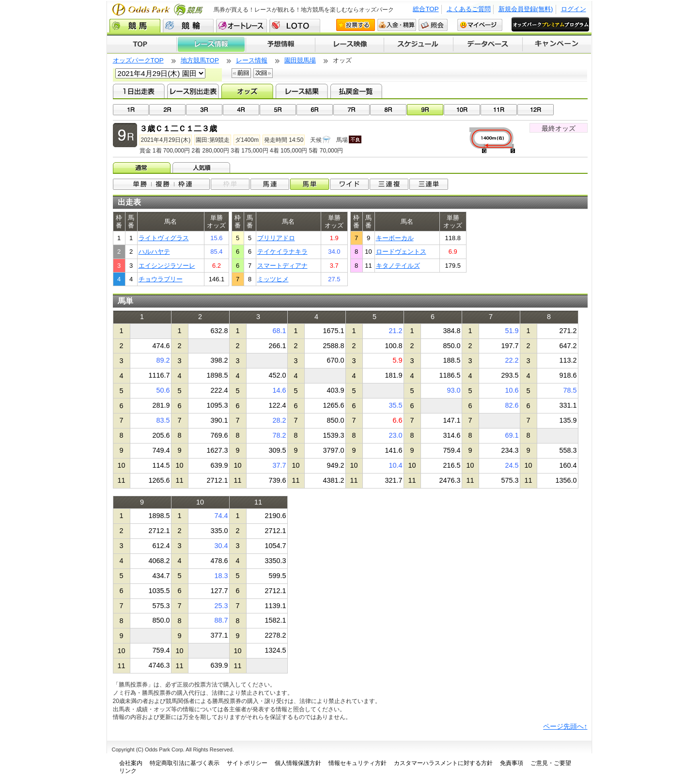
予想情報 (280, 45)
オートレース (241, 26)
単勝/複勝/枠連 (161, 184)
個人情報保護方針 (298, 763)
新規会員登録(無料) (526, 9)
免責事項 (512, 763)
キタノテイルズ (398, 266)
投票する (356, 25)
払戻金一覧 (356, 91)
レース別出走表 (193, 91)
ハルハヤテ (154, 252)
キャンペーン (557, 45)
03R (204, 110)
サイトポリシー (247, 763)
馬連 (270, 184)
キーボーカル (395, 238)
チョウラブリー (161, 279)
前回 (241, 73)
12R (536, 110)
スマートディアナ (282, 266)
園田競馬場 (300, 60)
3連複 (389, 184)
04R (241, 110)
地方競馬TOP (200, 60)
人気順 (202, 168)
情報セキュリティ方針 (358, 763)
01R (131, 110)
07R (351, 110)
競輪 (188, 26)
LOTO (295, 26)
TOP (142, 45)
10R (462, 110)
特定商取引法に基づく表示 (185, 763)
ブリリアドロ (276, 238)
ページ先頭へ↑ (565, 726)
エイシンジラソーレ (167, 266)
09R (425, 110)
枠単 (230, 184)
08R (388, 110)
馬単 (310, 184)
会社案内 (131, 763)
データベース (488, 45)
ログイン (574, 9)
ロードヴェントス (401, 252)
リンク (128, 771)
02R (167, 110)
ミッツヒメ (273, 279)
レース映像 (349, 45)
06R (315, 110)
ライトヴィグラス (164, 238)
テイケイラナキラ (282, 252)
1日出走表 (139, 91)
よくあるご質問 (469, 9)
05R (278, 110)
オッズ (247, 91)
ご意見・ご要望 (551, 763)
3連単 (429, 184)
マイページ (480, 25)
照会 (433, 25)
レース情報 (211, 45)
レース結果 (302, 91)
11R (499, 110)
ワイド (349, 184)
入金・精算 (397, 25)
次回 (263, 73)
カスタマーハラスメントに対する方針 (443, 763)
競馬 (135, 26)
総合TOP (426, 9)
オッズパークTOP (138, 60)
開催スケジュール (419, 45)
